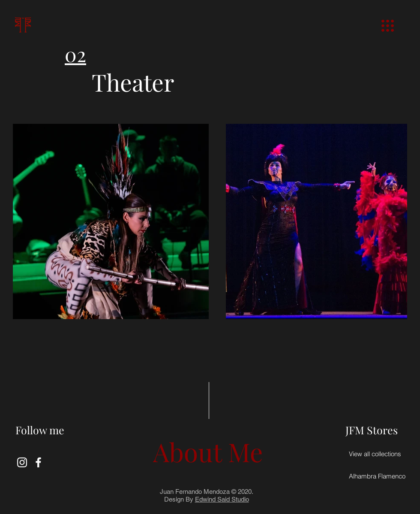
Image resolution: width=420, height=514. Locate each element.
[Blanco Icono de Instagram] (22, 462)
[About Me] (208, 451)
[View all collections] (375, 454)
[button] (388, 26)
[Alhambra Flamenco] (377, 476)
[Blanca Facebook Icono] (38, 462)
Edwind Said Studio (222, 499)
